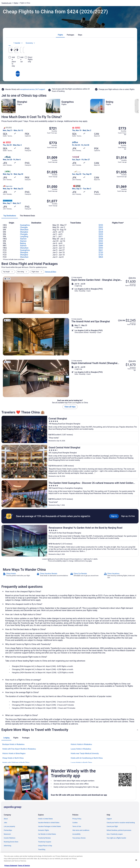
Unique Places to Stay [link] (45, 846)
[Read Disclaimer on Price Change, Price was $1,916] (132, 278)
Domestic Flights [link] (44, 830)
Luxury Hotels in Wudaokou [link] (81, 749)
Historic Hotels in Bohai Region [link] (14, 753)
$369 (101, 243)
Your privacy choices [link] (79, 838)
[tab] (60, 35)
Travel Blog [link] (42, 850)
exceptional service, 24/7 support (33, 89)
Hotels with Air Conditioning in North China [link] (87, 758)
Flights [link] (16, 3)
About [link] (6, 819)
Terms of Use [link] (77, 826)
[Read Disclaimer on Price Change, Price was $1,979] (132, 361)
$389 (101, 246)
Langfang (24, 236)
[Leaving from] (29, 50)
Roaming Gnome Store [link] (11, 842)
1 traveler (111, 43)
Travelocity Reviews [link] (44, 838)
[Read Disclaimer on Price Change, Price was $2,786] (122, 320)
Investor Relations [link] (10, 838)
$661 (101, 250)
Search (70, 65)
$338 (101, 239)
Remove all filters (51, 272)
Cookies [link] (75, 823)
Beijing (23, 243)
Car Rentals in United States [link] (47, 834)
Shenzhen (24, 230)
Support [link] (109, 819)
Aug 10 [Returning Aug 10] (120, 51)
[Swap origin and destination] (50, 50)
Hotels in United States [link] (45, 819)
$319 (101, 230)
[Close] (136, 860)
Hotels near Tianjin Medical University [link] (85, 753)
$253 (101, 225)
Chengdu (24, 227)
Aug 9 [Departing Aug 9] (99, 51)
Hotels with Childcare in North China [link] (16, 763)
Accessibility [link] (76, 834)
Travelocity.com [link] (6, 3)
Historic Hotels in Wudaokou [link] (81, 744)
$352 (101, 241)
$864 (101, 257)
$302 (101, 227)
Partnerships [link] (8, 830)
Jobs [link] (5, 823)
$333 (101, 236)
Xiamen (23, 239)
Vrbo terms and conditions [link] (81, 830)
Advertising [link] (7, 846)
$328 (101, 232)
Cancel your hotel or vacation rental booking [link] (121, 823)
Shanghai (24, 232)
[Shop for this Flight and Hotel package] (104, 295)
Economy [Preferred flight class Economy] (124, 43)
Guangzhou (25, 225)
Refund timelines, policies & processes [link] (119, 830)
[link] (19, 576)
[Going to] (70, 50)
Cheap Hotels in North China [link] (13, 758)
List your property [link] (9, 826)
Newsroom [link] (7, 834)
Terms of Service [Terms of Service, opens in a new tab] (24, 866)
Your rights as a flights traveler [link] (116, 838)
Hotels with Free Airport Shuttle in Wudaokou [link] (19, 749)
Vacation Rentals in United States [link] (49, 823)
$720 (101, 252)
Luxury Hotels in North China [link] (81, 763)
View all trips (70, 407)
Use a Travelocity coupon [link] (115, 834)
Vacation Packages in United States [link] (49, 826)
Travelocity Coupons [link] (45, 842)
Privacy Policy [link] (77, 819)
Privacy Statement (11, 866)
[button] (70, 730)
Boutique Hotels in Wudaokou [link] (13, 744)
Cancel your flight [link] (112, 826)
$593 (101, 248)
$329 (101, 234)
